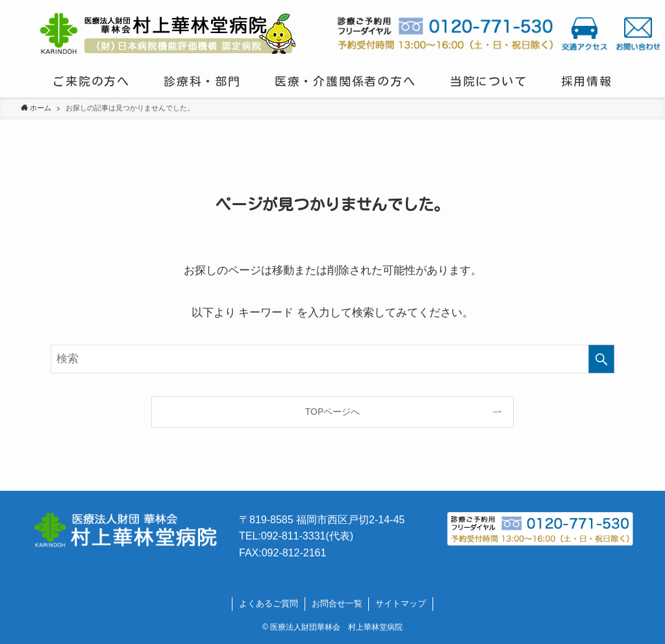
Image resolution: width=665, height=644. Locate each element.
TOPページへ (333, 412)
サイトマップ (401, 603)
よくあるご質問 (269, 603)
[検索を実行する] (601, 359)
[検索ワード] (332, 359)
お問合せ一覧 (337, 603)
